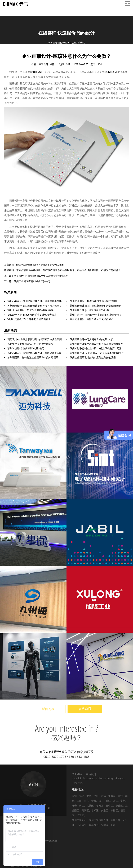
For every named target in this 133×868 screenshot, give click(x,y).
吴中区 (109, 806)
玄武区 (95, 810)
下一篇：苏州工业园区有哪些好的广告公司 (27, 281)
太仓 (89, 796)
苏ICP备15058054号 (22, 866)
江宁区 (80, 815)
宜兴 (86, 801)
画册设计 (26, 52)
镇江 (108, 801)
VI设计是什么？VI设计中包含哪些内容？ (29, 319)
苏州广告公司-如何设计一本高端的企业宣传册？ (96, 315)
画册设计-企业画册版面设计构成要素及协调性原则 (35, 339)
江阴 (79, 801)
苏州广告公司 (79, 820)
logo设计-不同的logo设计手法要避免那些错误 (32, 315)
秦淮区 (105, 810)
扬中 (101, 801)
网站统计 (38, 866)
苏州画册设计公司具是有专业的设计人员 (92, 339)
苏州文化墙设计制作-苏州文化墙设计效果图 (93, 301)
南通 (120, 796)
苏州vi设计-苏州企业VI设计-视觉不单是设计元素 (96, 348)
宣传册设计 (54, 752)
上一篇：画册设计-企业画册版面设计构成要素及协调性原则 (36, 276)
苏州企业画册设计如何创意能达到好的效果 (30, 310)
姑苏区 (90, 806)
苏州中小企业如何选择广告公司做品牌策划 (30, 344)
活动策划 (82, 825)
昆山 (96, 796)
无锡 (82, 796)
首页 (7, 52)
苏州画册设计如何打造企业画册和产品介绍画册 (95, 306)
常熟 (103, 796)
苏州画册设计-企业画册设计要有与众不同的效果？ (35, 306)
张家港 (112, 796)
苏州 (74, 796)
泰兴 (94, 801)
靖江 (116, 801)
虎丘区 (119, 806)
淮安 (74, 806)
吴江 (82, 806)
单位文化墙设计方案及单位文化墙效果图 (92, 319)
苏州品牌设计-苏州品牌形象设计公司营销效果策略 (35, 301)
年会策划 (94, 825)
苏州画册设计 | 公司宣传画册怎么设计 (90, 310)
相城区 (100, 806)
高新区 (85, 810)
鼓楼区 (114, 810)
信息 (15, 52)
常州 (123, 801)
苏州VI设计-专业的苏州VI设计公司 (26, 348)
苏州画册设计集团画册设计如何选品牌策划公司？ (96, 344)
